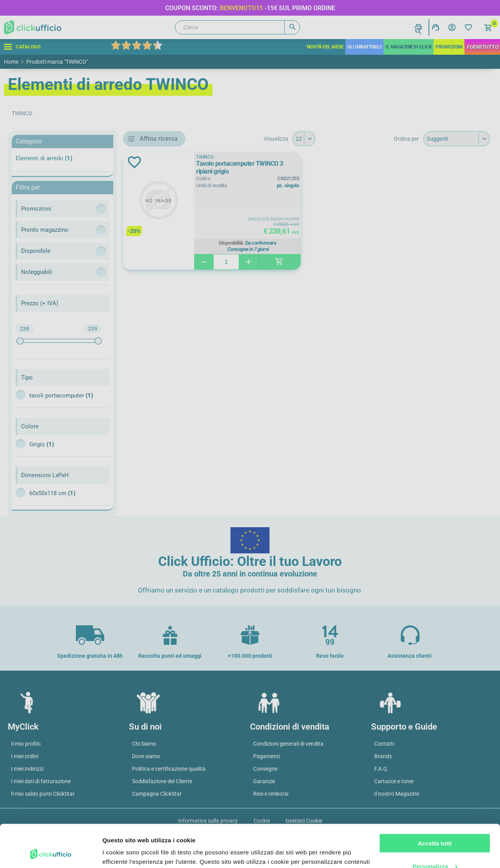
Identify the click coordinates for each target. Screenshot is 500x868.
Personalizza (435, 826)
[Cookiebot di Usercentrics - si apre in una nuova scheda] (51, 853)
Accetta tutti (435, 803)
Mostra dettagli (123, 853)
